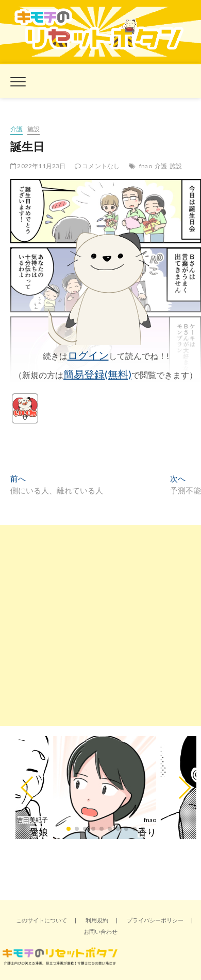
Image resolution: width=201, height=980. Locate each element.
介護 (16, 129)
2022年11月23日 (38, 166)
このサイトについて (41, 920)
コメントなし (97, 166)
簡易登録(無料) (97, 374)
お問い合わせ (100, 931)
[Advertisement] (100, 626)
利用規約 (97, 920)
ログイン (88, 355)
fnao (146, 166)
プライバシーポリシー (155, 920)
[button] (28, 788)
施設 (33, 129)
